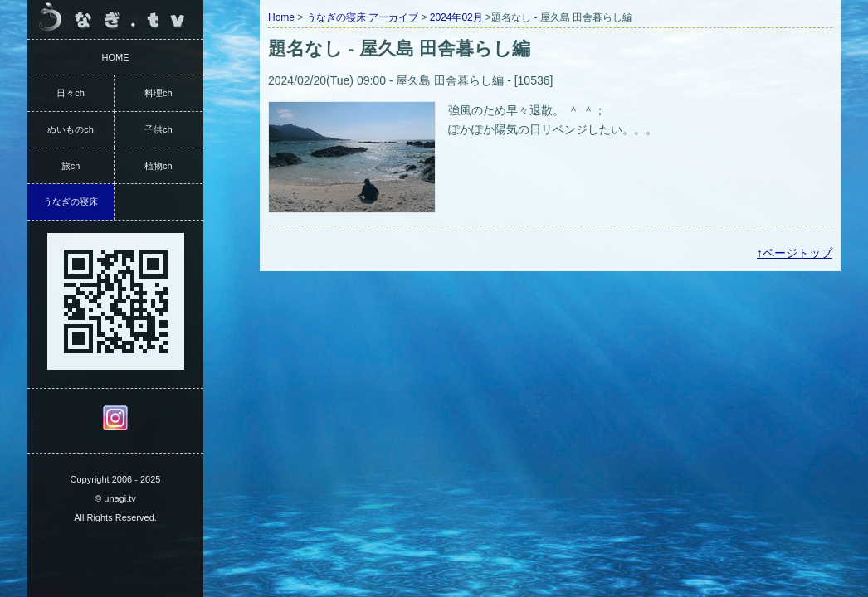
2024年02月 (456, 17)
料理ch (158, 93)
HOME (116, 57)
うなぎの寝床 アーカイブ (362, 17)
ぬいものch (71, 129)
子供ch (158, 129)
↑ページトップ (795, 253)
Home (281, 17)
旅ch (71, 166)
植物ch (158, 166)
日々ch (71, 93)
